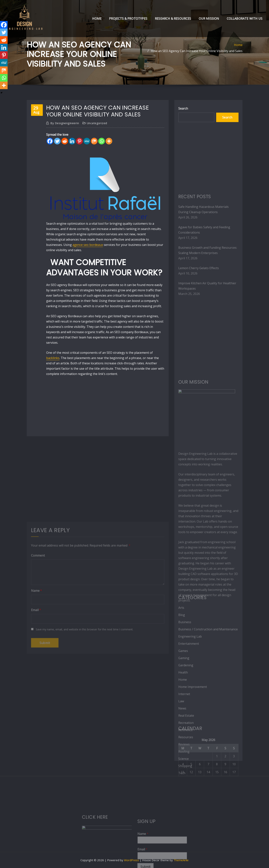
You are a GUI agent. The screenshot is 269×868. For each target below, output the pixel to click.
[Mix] (94, 141)
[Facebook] (50, 141)
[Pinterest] (79, 141)
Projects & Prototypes (128, 19)
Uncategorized (97, 123)
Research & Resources (173, 19)
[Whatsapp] (102, 141)
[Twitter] (57, 141)
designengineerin (65, 123)
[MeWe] (87, 141)
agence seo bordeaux (88, 245)
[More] (109, 141)
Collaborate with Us (245, 19)
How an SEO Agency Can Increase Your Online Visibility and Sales (197, 51)
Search (183, 108)
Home (97, 19)
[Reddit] (65, 141)
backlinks (53, 358)
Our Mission (209, 19)
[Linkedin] (72, 141)
